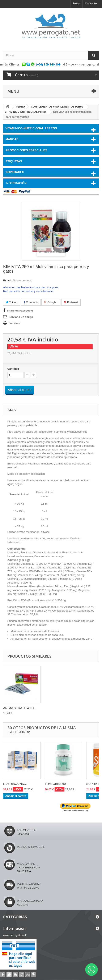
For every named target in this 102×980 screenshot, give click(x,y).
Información (16, 183)
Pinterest (71, 302)
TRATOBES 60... (57, 784)
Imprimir (15, 323)
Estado (8, 280)
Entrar (76, 3)
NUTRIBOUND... (15, 784)
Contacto (91, 3)
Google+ (51, 302)
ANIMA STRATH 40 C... (61, 708)
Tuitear (12, 302)
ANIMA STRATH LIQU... (20, 708)
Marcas (12, 139)
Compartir (31, 302)
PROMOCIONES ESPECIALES (26, 150)
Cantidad (13, 369)
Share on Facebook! (20, 311)
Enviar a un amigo (21, 317)
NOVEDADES (15, 172)
